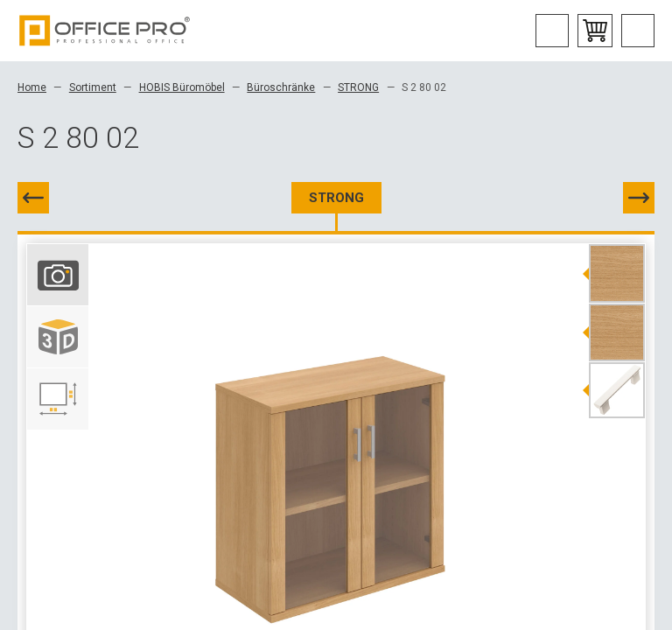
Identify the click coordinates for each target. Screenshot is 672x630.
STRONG (358, 87)
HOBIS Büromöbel (182, 87)
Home (32, 87)
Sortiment (93, 87)
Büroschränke (281, 87)
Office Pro (105, 31)
